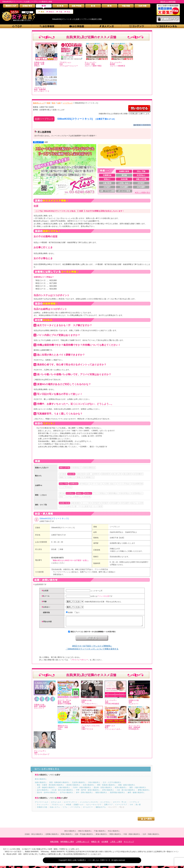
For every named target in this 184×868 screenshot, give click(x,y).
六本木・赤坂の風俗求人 (82, 790)
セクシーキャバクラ (94, 807)
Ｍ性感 (68, 807)
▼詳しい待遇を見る (142, 193)
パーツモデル (75, 809)
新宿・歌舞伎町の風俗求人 (59, 785)
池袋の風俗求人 (41, 785)
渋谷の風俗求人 (94, 785)
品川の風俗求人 (43, 792)
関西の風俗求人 (115, 836)
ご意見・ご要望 (116, 844)
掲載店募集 (54, 844)
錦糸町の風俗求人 (73, 787)
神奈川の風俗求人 (85, 833)
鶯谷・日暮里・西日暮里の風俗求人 (50, 787)
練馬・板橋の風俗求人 (136, 795)
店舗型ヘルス (79, 807)
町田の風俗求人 (121, 790)
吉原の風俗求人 (89, 787)
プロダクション (57, 807)
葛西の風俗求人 (101, 795)
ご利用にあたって (83, 844)
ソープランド (115, 527)
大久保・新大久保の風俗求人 (62, 792)
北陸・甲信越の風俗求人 (84, 836)
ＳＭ (131, 807)
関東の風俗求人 (67, 836)
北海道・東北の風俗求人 (34, 836)
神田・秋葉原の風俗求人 (106, 787)
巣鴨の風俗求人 (144, 792)
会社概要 (105, 844)
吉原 (46, 142)
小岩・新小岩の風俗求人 (126, 792)
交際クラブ (108, 807)
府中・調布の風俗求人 (84, 795)
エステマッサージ (70, 804)
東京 (42, 12)
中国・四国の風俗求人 (132, 836)
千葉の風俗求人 (100, 833)
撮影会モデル (101, 809)
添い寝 (138, 807)
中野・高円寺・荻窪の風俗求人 (88, 792)
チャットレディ (43, 807)
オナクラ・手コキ (120, 804)
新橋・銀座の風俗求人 (127, 787)
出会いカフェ (55, 809)
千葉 (60, 12)
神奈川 (51, 12)
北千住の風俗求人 (67, 795)
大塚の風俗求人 (64, 790)
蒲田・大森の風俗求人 (138, 790)
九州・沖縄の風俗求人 (151, 836)
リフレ (65, 809)
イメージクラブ (121, 807)
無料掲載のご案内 (67, 844)
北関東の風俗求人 (52, 836)
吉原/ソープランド (44, 119)
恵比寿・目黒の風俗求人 (103, 790)
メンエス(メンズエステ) (89, 804)
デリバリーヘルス (42, 804)
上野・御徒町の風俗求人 (46, 790)
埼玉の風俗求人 (114, 833)
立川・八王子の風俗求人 (112, 785)
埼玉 (68, 12)
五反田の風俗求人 (79, 785)
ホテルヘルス (56, 804)
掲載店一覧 (95, 844)
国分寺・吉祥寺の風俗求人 (47, 795)
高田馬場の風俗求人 (117, 795)
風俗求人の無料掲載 (168, 2)
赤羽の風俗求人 (108, 792)
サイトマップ (129, 844)
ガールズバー (88, 809)
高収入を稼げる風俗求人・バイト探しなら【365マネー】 (89, 862)
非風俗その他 (42, 809)
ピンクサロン (105, 804)
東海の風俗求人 (102, 836)
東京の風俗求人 (41, 781)
